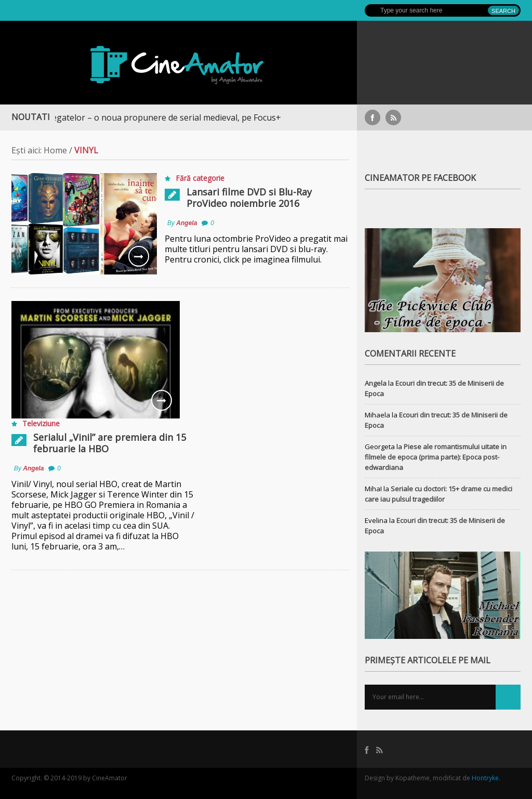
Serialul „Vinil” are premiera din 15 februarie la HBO (110, 443)
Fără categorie (200, 178)
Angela (187, 223)
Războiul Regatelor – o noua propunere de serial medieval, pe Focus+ (150, 117)
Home (55, 150)
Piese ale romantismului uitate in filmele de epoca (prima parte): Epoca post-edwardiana (436, 457)
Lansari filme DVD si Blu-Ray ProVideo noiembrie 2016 (249, 198)
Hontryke (485, 778)
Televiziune (41, 423)
